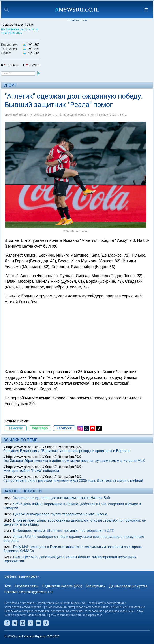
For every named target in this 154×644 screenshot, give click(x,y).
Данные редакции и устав (128, 586)
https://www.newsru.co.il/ (24, 447)
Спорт (10, 85)
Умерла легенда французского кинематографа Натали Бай (62, 498)
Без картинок (96, 586)
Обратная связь (27, 586)
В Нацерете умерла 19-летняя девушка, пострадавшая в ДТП (64, 531)
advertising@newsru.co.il (36, 592)
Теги (8, 586)
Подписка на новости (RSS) (62, 586)
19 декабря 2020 (69, 447)
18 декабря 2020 (69, 457)
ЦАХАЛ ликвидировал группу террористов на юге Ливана (60, 514)
